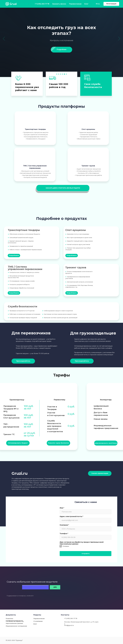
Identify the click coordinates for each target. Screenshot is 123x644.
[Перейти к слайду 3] (61, 74)
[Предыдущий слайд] (4, 39)
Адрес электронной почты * (71, 516)
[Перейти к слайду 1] (57, 74)
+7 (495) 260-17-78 (25, 4)
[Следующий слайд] (119, 39)
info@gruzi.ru (69, 625)
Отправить (86, 554)
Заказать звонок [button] (40, 4)
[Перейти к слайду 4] (62, 74)
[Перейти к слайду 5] (64, 74)
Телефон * (64, 534)
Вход (94, 4)
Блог (78, 4)
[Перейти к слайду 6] (66, 74)
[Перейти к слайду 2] (59, 74)
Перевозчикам (66, 4)
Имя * (62, 508)
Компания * (64, 525)
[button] (63, 188)
